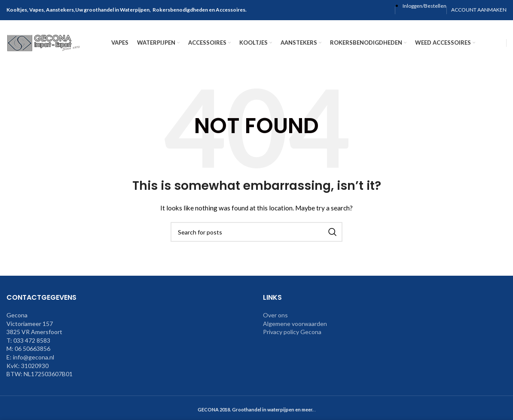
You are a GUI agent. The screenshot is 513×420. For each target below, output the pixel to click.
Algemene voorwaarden (295, 329)
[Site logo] (45, 43)
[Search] (256, 237)
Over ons (275, 320)
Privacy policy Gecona (292, 337)
